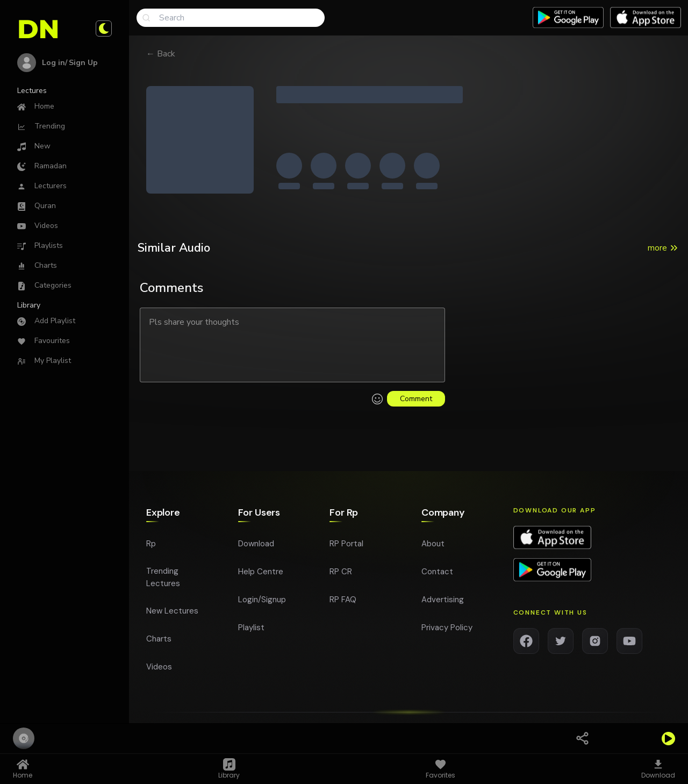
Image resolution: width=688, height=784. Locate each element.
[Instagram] (595, 644)
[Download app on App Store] (646, 18)
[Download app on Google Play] (552, 573)
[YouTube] (629, 644)
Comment (416, 399)
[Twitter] (561, 644)
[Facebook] (526, 644)
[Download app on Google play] (568, 18)
